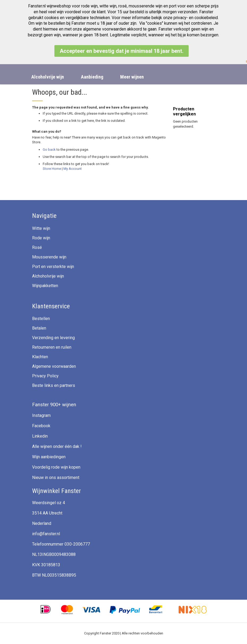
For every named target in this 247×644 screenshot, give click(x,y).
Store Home (52, 169)
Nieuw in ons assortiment (56, 477)
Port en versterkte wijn (53, 267)
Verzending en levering (53, 338)
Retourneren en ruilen (52, 347)
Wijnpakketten (45, 286)
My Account (73, 169)
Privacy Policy (45, 376)
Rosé (37, 247)
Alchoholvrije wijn (48, 276)
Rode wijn (41, 238)
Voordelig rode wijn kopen (56, 467)
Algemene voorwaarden (54, 366)
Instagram (41, 415)
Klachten (40, 357)
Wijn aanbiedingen (49, 457)
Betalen (39, 328)
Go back (49, 150)
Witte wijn (41, 228)
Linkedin (40, 436)
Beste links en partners (54, 385)
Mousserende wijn (49, 257)
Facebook (41, 426)
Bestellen (41, 319)
